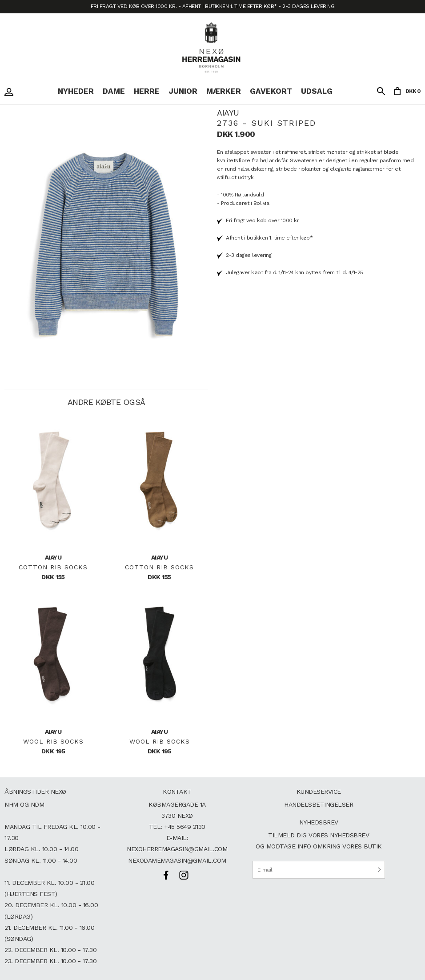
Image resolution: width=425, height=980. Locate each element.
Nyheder (76, 91)
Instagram (184, 875)
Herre (147, 91)
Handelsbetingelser (319, 804)
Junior (183, 91)
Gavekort (271, 91)
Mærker (224, 91)
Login (11, 92)
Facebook (166, 875)
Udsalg (317, 91)
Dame (114, 91)
